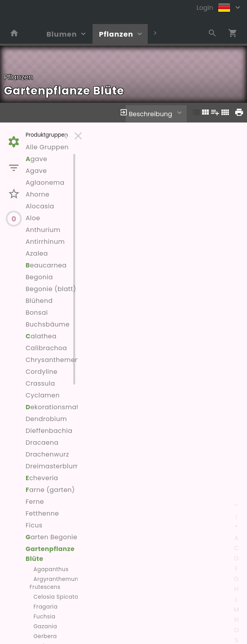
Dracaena (42, 443)
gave (36, 159)
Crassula (40, 383)
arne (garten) (50, 490)
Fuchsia (45, 617)
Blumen (62, 34)
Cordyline (42, 372)
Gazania (45, 626)
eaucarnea (46, 265)
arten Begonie (51, 537)
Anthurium (43, 230)
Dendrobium (46, 419)
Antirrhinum (45, 242)
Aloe (33, 218)
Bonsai (37, 313)
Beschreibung (150, 114)
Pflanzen (116, 34)
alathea (41, 336)
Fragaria (45, 607)
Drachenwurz (47, 454)
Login (205, 8)
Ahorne (37, 194)
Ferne (35, 502)
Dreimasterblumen (57, 466)
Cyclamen (43, 395)
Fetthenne (42, 513)
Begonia (39, 277)
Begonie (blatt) (51, 289)
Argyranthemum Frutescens (55, 583)
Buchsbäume (48, 324)
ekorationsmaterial (60, 407)
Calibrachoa (46, 348)
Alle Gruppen (47, 147)
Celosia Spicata (56, 597)
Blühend (39, 301)
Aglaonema (45, 183)
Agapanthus (51, 569)
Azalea (37, 253)
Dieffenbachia (49, 431)
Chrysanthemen (52, 360)
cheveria (42, 478)
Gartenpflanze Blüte (50, 554)
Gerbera (45, 636)
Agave (36, 171)
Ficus (34, 525)
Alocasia (40, 206)
